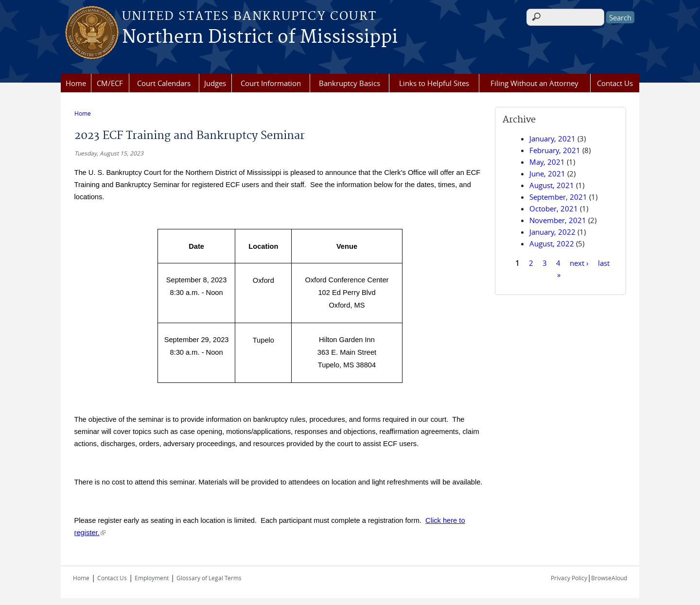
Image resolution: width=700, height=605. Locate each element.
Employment (152, 575)
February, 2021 (555, 150)
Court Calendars (164, 83)
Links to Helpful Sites (434, 83)
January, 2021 (552, 138)
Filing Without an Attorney (534, 83)
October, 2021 (554, 208)
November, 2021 (558, 220)
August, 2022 (552, 243)
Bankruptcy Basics (350, 83)
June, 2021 (547, 173)
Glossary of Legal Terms (209, 575)
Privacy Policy (569, 575)
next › (579, 262)
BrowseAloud (609, 575)
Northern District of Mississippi (260, 37)
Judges (215, 83)
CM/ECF (110, 83)
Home (76, 83)
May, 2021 (547, 162)
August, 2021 (552, 185)
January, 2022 (552, 232)
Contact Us (615, 83)
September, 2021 (558, 197)
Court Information (271, 83)
